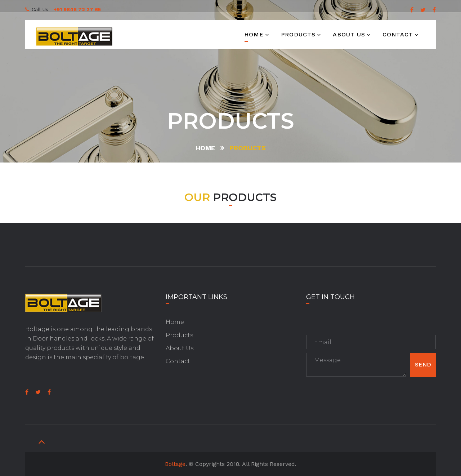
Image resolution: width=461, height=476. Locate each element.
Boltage (175, 464)
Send (423, 364)
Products (298, 34)
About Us (180, 348)
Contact (398, 34)
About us (349, 34)
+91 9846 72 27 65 (77, 9)
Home (254, 34)
